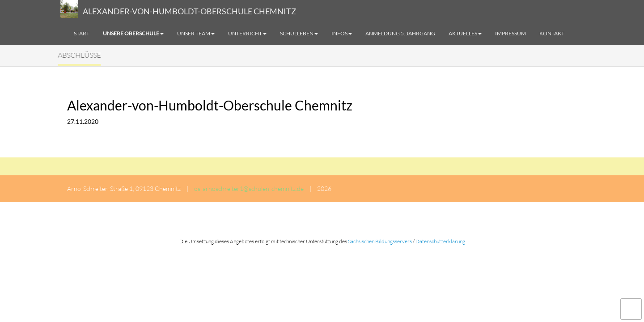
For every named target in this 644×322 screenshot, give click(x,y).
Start (82, 33)
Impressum (511, 33)
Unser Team (196, 33)
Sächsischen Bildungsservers (380, 241)
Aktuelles (465, 33)
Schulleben (299, 33)
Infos (342, 33)
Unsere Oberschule (133, 33)
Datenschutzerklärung (440, 241)
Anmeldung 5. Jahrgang (400, 33)
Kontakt (552, 33)
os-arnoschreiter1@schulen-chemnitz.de (249, 189)
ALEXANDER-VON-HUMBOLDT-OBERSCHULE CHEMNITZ (189, 11)
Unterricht (247, 33)
